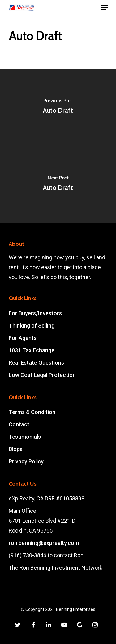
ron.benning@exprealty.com (44, 543)
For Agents (23, 338)
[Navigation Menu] (104, 7)
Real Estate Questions (36, 363)
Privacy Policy (26, 461)
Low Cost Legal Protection (42, 375)
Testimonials (25, 437)
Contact (19, 424)
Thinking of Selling (32, 326)
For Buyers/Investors (35, 313)
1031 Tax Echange (32, 350)
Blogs (16, 449)
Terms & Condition (32, 412)
